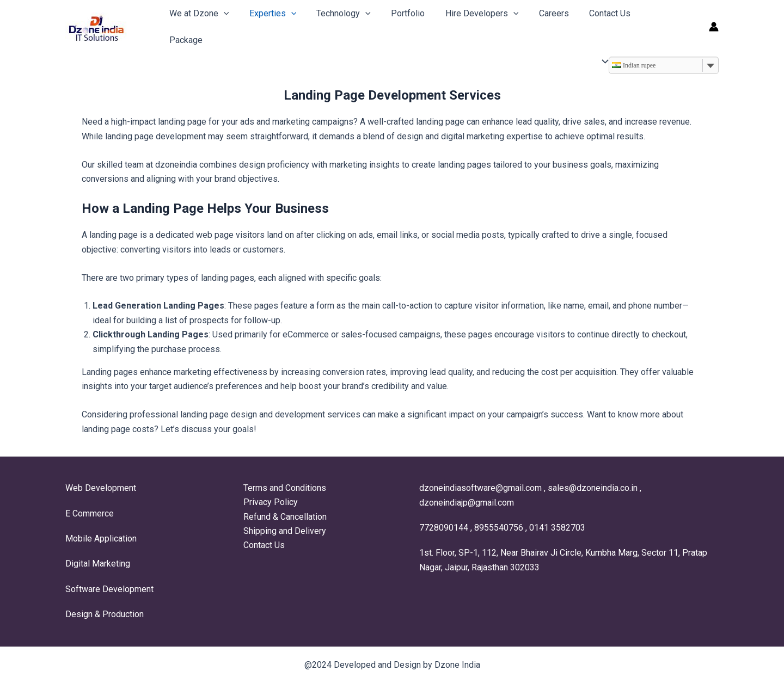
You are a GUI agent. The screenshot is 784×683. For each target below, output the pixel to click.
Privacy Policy (269, 503)
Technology (336, 23)
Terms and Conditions (284, 488)
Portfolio (398, 23)
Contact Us (591, 23)
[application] (222, 23)
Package (645, 23)
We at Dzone (198, 23)
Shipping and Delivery (284, 531)
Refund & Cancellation (284, 517)
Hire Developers (469, 23)
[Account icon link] (714, 23)
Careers (538, 23)
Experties (269, 23)
